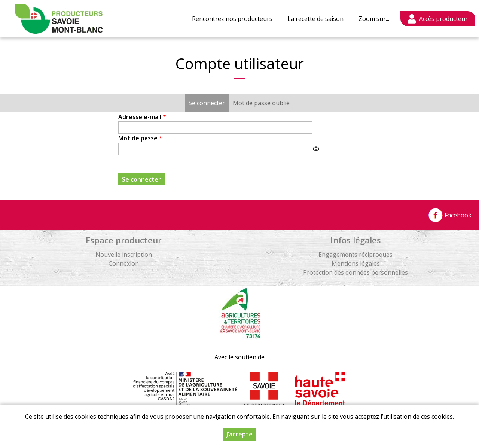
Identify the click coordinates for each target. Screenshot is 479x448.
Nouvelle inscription (124, 255)
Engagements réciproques (356, 255)
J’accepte (239, 434)
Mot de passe (140, 138)
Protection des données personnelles (356, 272)
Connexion (124, 263)
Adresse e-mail (142, 117)
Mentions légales (356, 263)
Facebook (450, 215)
